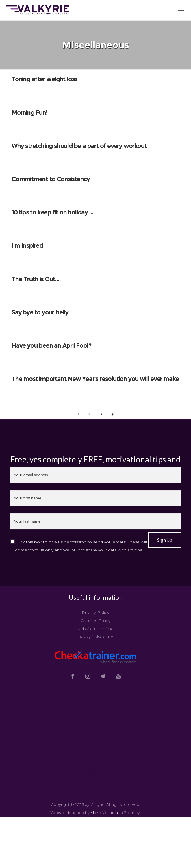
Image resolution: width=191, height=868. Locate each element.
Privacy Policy (95, 613)
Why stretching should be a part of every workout (79, 146)
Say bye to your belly (40, 313)
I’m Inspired (27, 246)
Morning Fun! (29, 113)
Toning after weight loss (44, 80)
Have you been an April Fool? (51, 346)
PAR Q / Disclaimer (96, 637)
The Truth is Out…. (36, 279)
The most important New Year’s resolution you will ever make (95, 379)
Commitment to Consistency (51, 179)
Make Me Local (105, 813)
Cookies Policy (95, 621)
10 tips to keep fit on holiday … (52, 213)
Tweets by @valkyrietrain (96, 771)
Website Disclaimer (96, 629)
